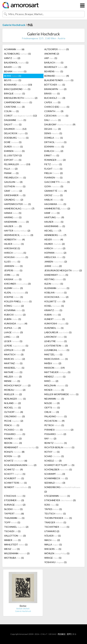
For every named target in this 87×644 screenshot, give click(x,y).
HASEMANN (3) (16, 222)
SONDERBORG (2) (62, 489)
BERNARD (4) (57, 76)
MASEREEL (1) (14, 368)
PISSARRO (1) (15, 434)
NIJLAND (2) (12, 403)
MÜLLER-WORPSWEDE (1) (61, 394)
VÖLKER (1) (53, 536)
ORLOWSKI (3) (14, 416)
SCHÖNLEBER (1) (58, 469)
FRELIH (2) (54, 173)
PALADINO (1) (56, 416)
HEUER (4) (54, 239)
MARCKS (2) (15, 359)
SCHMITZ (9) (13, 469)
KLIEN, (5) (16, 293)
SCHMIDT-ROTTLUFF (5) (59, 465)
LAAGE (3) (13, 332)
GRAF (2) (13, 191)
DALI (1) (53, 120)
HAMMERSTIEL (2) (57, 208)
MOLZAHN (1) (56, 385)
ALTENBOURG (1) (17, 54)
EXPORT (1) (13, 160)
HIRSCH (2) (55, 248)
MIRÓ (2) (51, 381)
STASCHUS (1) (15, 496)
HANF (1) (52, 213)
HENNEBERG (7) (55, 235)
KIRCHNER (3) (17, 284)
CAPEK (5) (52, 102)
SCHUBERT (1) (14, 478)
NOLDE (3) (52, 403)
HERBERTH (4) (14, 239)
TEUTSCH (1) (55, 514)
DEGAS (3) (53, 129)
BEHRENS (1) (54, 71)
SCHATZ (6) (16, 461)
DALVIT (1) (13, 124)
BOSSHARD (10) (18, 85)
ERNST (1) (52, 155)
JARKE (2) (53, 266)
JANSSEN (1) (13, 266)
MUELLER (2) (13, 394)
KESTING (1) (55, 279)
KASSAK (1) (13, 279)
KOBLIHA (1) (55, 293)
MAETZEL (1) (53, 354)
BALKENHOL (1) (16, 62)
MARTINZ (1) (13, 363)
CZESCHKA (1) (56, 116)
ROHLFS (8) (14, 452)
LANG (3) (12, 337)
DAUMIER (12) (15, 129)
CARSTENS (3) (14, 107)
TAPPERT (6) (14, 514)
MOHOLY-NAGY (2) (17, 385)
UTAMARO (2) (52, 531)
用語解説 (62, 634)
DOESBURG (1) (16, 138)
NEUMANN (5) (54, 399)
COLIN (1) (11, 111)
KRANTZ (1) (53, 310)
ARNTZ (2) (12, 58)
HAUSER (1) (54, 222)
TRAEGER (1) (55, 522)
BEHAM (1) (15, 71)
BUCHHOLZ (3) (55, 98)
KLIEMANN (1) (57, 288)
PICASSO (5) (13, 430)
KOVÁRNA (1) (14, 310)
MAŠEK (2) (53, 363)
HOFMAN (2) (55, 253)
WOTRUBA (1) (14, 558)
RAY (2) (50, 438)
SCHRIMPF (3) (55, 474)
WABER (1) (12, 540)
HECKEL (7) (53, 231)
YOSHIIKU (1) (55, 562)
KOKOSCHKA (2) (56, 297)
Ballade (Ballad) (23, 609)
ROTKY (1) (52, 452)
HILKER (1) (14, 244)
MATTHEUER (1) (57, 372)
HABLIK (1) (54, 200)
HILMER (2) (54, 244)
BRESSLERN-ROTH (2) (21, 98)
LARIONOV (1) (55, 337)
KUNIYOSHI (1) (56, 323)
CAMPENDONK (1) (18, 102)
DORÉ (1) (13, 142)
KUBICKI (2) (15, 315)
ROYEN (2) (12, 456)
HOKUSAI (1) (16, 257)
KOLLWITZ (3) (55, 301)
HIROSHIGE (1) (12, 248)
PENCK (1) (12, 425)
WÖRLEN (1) (57, 553)
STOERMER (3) (14, 500)
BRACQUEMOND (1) (17, 89)
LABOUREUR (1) (58, 332)
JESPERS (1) (13, 270)
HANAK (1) (13, 213)
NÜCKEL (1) (12, 408)
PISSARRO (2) (55, 434)
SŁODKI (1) (13, 509)
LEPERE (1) (16, 346)
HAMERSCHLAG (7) (19, 208)
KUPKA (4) (12, 328)
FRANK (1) (11, 173)
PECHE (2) (14, 421)
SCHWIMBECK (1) (56, 478)
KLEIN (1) (54, 284)
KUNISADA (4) (16, 323)
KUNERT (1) (55, 319)
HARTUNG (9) (54, 217)
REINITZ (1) (56, 443)
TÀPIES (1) (53, 509)
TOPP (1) (12, 522)
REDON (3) (13, 443)
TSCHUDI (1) (12, 531)
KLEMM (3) (13, 288)
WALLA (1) (53, 544)
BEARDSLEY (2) (56, 67)
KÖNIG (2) (14, 306)
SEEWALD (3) (55, 483)
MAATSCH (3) (14, 354)
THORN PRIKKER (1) (58, 518)
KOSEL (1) (54, 306)
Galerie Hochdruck (14, 25)
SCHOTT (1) (15, 474)
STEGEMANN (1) (57, 496)
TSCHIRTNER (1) (57, 527)
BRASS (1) (52, 93)
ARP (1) (51, 58)
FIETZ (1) (53, 164)
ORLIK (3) (52, 412)
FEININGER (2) (55, 160)
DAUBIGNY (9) (60, 124)
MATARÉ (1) (13, 372)
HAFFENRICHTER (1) (17, 204)
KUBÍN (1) (13, 319)
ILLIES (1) (12, 262)
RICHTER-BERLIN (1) (59, 447)
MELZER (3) (13, 377)
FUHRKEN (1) (53, 178)
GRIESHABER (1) (15, 195)
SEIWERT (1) (17, 487)
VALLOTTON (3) (15, 536)
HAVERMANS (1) (55, 226)
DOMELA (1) (54, 138)
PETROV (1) (54, 425)
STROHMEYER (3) (60, 500)
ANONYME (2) (52, 54)
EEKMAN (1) (54, 147)
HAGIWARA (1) (55, 204)
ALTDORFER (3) (57, 49)
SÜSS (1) (51, 505)
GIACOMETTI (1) (57, 182)
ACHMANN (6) (14, 49)
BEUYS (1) (13, 80)
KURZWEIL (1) (54, 328)
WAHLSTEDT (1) (16, 544)
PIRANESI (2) (59, 430)
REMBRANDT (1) (21, 447)
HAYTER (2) (17, 231)
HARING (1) (13, 217)
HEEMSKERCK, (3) (19, 235)
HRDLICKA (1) (55, 257)
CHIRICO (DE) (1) (57, 107)
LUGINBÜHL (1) (57, 350)
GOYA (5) (54, 186)
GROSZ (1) (54, 195)
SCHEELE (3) (53, 461)
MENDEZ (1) (55, 377)
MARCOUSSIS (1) (56, 359)
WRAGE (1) (53, 558)
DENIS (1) (53, 133)
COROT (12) (21, 116)
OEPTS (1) (52, 408)
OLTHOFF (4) (14, 412)
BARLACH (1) (54, 62)
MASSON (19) (54, 368)
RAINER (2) (13, 438)
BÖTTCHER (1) (55, 85)
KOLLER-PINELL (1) (18, 301)
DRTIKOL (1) (55, 142)
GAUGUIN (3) (13, 182)
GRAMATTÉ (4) (56, 191)
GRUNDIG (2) (14, 200)
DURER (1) (13, 147)
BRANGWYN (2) (55, 89)
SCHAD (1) (54, 456)
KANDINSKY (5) (56, 275)
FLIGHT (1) (53, 169)
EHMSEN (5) (14, 151)
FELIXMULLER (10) (17, 164)
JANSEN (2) (56, 262)
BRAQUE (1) (15, 93)
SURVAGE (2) (15, 505)
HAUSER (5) (13, 226)
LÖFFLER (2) (14, 350)
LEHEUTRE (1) (56, 341)
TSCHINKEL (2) (16, 527)
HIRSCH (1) (15, 253)
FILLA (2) (11, 169)
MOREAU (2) (15, 390)
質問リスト (72, 634)
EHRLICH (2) (54, 151)
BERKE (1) (13, 76)
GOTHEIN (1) (15, 186)
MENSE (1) (12, 381)
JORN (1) (12, 275)
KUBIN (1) (53, 315)
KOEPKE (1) (14, 297)
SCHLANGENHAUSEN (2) (20, 465)
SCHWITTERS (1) (15, 483)
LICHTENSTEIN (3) (56, 346)
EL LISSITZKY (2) (13, 155)
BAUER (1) (13, 67)
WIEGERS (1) (53, 549)
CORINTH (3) (54, 111)
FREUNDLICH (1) (15, 178)
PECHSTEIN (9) (54, 421)
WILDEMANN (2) (17, 553)
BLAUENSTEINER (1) (59, 80)
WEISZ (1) (12, 549)
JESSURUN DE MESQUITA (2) (63, 270)
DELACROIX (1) (16, 133)
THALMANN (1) (14, 518)
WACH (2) (52, 540)
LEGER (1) (13, 341)
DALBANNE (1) (15, 120)
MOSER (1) (54, 390)
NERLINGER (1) (15, 399)
